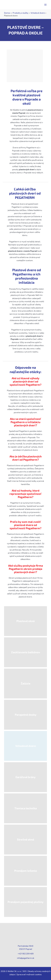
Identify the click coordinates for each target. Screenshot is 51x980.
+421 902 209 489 (26, 953)
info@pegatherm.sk (26, 958)
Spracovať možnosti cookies (29, 974)
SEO (24, 971)
